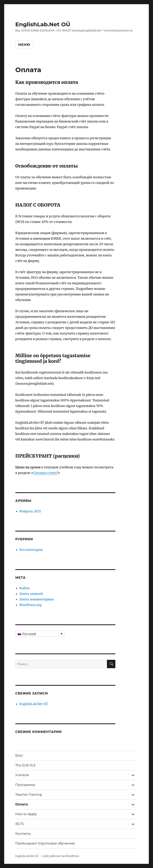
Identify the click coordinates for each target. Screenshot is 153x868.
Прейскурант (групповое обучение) (45, 843)
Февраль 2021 (30, 511)
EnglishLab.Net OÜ (43, 24)
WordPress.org (30, 605)
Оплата (22, 804)
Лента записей (31, 594)
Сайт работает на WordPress (61, 856)
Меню (24, 45)
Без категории (31, 550)
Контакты (23, 834)
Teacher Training (29, 795)
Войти (25, 588)
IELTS (20, 824)
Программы (25, 785)
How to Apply (26, 814)
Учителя (22, 775)
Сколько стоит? (46, 473)
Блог (19, 756)
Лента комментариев (37, 599)
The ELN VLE (25, 765)
